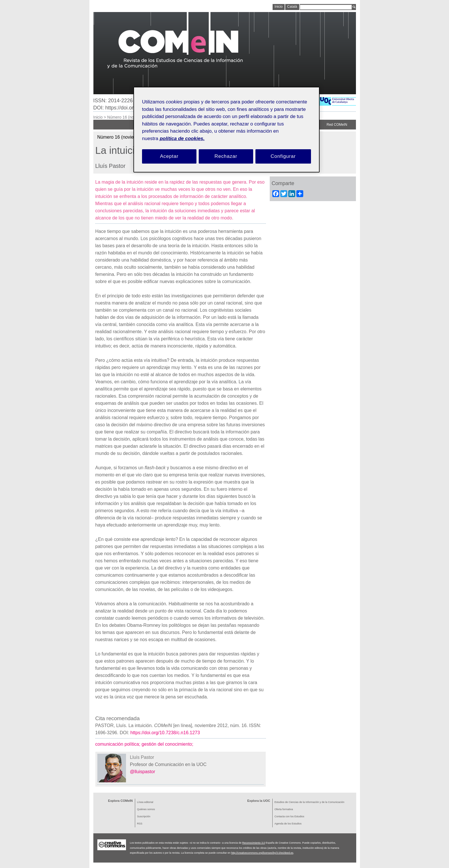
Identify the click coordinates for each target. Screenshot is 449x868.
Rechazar (226, 156)
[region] (227, 130)
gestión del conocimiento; (168, 744)
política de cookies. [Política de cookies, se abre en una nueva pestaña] (182, 139)
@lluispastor (143, 772)
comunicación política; (119, 744)
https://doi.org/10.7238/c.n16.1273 (165, 733)
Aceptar (169, 156)
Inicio (98, 117)
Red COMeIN (337, 125)
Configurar (283, 156)
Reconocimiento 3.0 (254, 843)
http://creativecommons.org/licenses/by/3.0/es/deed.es (262, 853)
